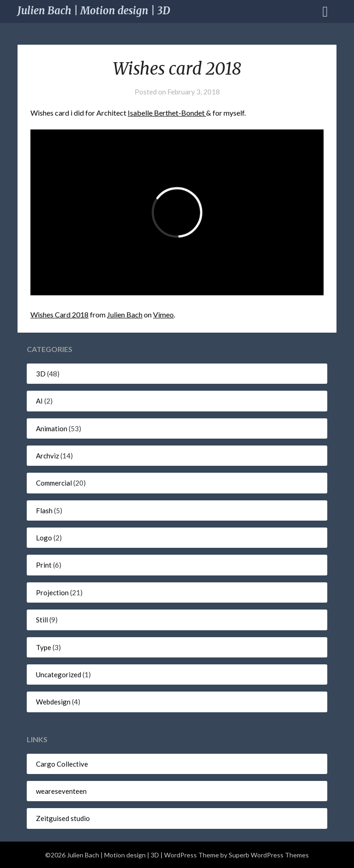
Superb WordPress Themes (269, 855)
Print (44, 565)
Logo (44, 538)
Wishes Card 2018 (59, 314)
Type (44, 647)
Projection (52, 592)
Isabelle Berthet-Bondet (167, 113)
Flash (44, 510)
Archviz (47, 456)
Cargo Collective (62, 764)
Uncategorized (59, 674)
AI (39, 401)
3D (41, 374)
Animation (52, 428)
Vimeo (163, 314)
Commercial (54, 483)
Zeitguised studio (63, 818)
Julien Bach (125, 314)
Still (42, 620)
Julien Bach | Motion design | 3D (94, 11)
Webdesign (53, 702)
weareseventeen (61, 791)
